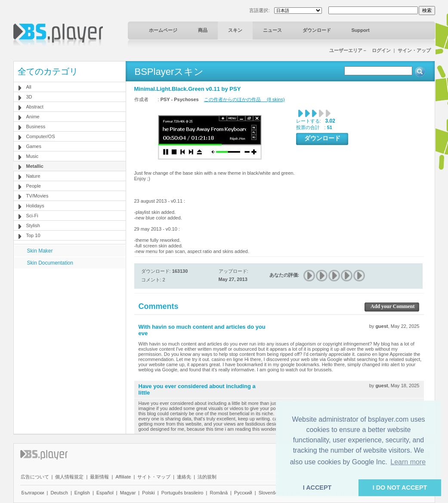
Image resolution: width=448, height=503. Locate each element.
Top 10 (33, 235)
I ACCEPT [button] (317, 488)
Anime (33, 117)
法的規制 (207, 477)
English (82, 493)
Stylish (33, 225)
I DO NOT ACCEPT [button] (400, 488)
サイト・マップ (154, 477)
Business (36, 127)
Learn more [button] (408, 462)
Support (361, 30)
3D (29, 97)
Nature (33, 176)
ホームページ (163, 30)
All (29, 87)
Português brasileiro (182, 493)
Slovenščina (271, 493)
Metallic (35, 166)
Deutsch (59, 493)
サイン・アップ (414, 50)
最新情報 (99, 477)
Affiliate (123, 477)
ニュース (272, 30)
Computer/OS (41, 136)
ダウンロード (317, 30)
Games (34, 146)
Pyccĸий (243, 493)
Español (105, 493)
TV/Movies (37, 196)
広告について (35, 477)
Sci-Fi (32, 216)
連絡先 (184, 477)
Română (219, 493)
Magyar (128, 493)
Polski (148, 493)
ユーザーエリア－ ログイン (360, 50)
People (34, 186)
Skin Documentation (50, 263)
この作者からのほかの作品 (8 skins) (244, 99)
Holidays (35, 206)
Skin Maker (40, 251)
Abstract (35, 107)
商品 (203, 30)
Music (32, 156)
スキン (235, 30)
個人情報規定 (69, 477)
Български (33, 493)
